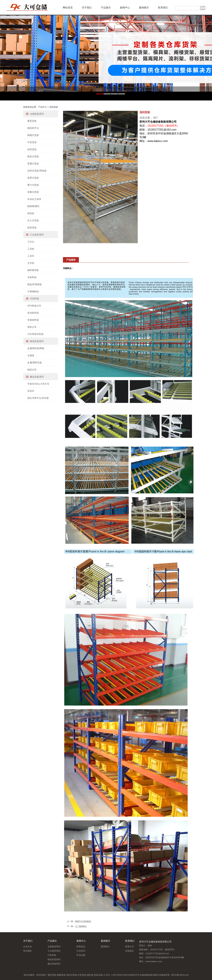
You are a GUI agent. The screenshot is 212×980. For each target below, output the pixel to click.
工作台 (31, 242)
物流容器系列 (37, 341)
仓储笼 (31, 355)
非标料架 (32, 277)
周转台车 (32, 327)
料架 (96, 975)
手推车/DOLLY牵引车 (38, 384)
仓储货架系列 (37, 114)
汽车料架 (34, 299)
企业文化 (27, 947)
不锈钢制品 (33, 291)
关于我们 (87, 8)
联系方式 (130, 947)
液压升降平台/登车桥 (38, 398)
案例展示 (144, 8)
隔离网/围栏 (33, 206)
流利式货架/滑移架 (37, 171)
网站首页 (68, 8)
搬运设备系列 (37, 377)
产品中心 (43, 107)
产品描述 (71, 260)
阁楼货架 (61, 975)
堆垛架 (31, 213)
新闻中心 (125, 8)
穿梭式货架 (33, 192)
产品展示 (106, 8)
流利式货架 (72, 975)
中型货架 (32, 142)
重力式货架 (33, 185)
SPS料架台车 (34, 306)
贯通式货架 (33, 164)
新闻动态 (81, 947)
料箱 (101, 975)
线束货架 (32, 228)
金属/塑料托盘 (35, 363)
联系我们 (163, 8)
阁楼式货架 (33, 135)
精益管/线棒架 (35, 284)
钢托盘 (90, 975)
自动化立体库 (34, 199)
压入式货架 (33, 220)
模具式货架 (33, 156)
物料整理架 (33, 270)
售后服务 (27, 951)
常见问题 (81, 955)
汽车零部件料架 (35, 334)
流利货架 (54, 107)
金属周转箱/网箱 (36, 348)
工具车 (31, 256)
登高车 (31, 391)
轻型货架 (32, 149)
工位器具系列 (37, 235)
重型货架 (32, 121)
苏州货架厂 (42, 975)
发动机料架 (33, 313)
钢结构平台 (33, 128)
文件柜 (31, 263)
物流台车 (32, 370)
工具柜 (31, 249)
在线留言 (130, 951)
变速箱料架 (33, 320)
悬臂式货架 (33, 178)
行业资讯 (81, 951)
